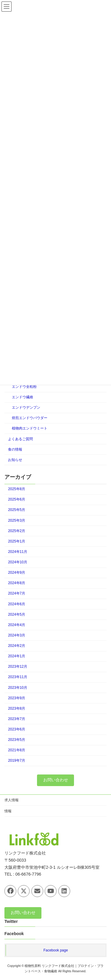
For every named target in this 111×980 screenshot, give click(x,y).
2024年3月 (17, 635)
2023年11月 (18, 677)
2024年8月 (17, 583)
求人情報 (12, 800)
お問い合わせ (56, 780)
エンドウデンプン (26, 407)
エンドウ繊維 (22, 397)
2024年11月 (18, 552)
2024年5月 (17, 614)
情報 (8, 811)
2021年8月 (17, 750)
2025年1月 (17, 541)
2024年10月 (18, 562)
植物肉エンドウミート (30, 428)
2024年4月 (17, 625)
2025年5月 (17, 510)
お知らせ (15, 460)
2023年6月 (17, 729)
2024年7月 (17, 593)
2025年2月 (17, 531)
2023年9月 (17, 698)
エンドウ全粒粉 (24, 387)
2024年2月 (17, 646)
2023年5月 (17, 740)
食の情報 (15, 449)
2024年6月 (17, 604)
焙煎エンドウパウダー (30, 418)
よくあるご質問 (20, 439)
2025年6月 (17, 499)
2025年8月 (17, 489)
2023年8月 (17, 708)
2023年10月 (18, 687)
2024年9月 (17, 573)
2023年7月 (17, 719)
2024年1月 (17, 656)
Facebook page (56, 950)
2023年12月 (18, 667)
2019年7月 (17, 761)
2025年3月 (17, 520)
